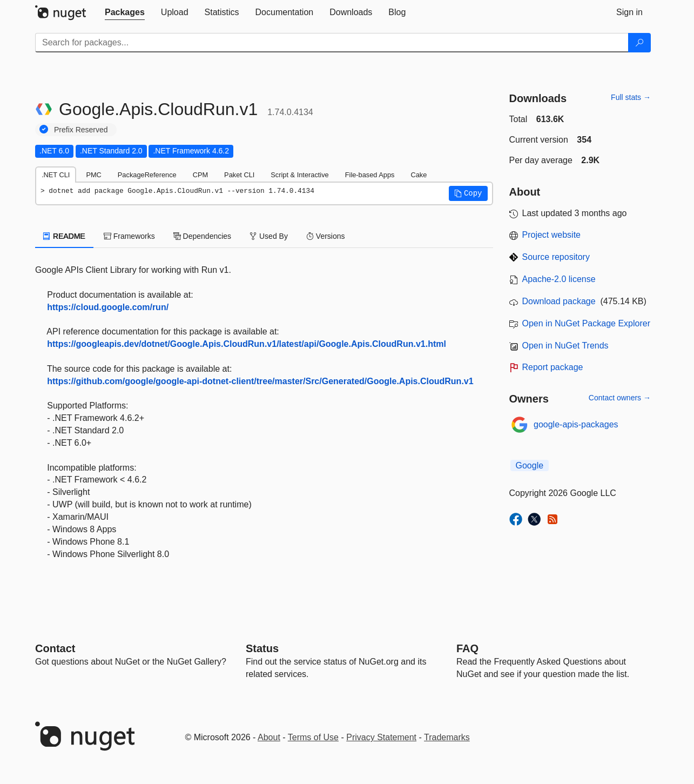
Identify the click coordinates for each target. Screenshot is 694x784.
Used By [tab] (269, 236)
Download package (559, 301)
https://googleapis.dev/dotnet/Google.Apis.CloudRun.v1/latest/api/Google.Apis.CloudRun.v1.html (247, 344)
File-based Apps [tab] (370, 175)
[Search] (639, 43)
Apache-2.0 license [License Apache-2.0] (559, 279)
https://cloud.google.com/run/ (108, 307)
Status (262, 648)
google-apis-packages (576, 424)
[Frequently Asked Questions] (467, 648)
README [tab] (64, 236)
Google (530, 465)
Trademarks (447, 737)
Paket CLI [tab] (239, 175)
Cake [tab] (419, 175)
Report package (553, 367)
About (269, 737)
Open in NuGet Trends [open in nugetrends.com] (565, 346)
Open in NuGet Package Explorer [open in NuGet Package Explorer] (586, 323)
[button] (468, 193)
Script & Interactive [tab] (299, 175)
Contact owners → (620, 398)
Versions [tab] (326, 236)
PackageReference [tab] (147, 175)
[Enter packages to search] (332, 43)
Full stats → (631, 97)
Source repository (556, 257)
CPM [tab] (200, 175)
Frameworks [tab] (129, 236)
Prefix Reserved (81, 130)
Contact (55, 648)
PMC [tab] (93, 175)
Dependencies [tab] (202, 236)
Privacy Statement (381, 737)
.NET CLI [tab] (56, 175)
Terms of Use (313, 737)
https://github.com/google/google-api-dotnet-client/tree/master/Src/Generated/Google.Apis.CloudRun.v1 (260, 381)
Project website (552, 235)
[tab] (125, 12)
